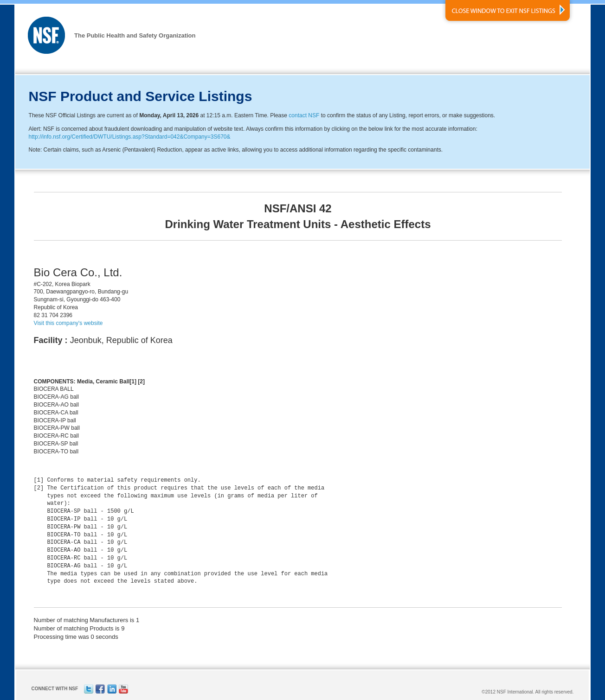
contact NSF (304, 115)
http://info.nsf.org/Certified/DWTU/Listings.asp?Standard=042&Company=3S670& (130, 137)
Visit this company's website (68, 323)
